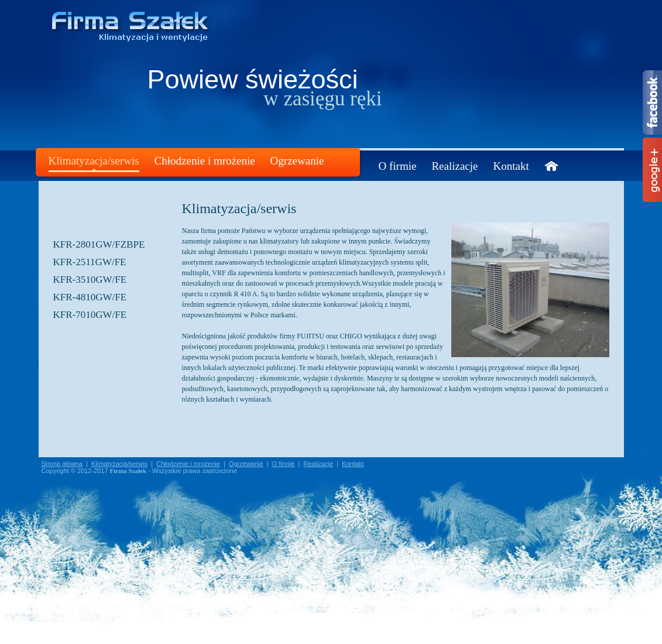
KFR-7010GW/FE (90, 315)
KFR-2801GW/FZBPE (99, 244)
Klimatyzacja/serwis (94, 161)
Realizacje (455, 166)
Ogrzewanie (297, 161)
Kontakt (511, 166)
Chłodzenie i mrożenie (205, 161)
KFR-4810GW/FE (90, 297)
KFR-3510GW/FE (90, 280)
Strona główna (62, 464)
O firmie (398, 166)
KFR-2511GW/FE (90, 262)
